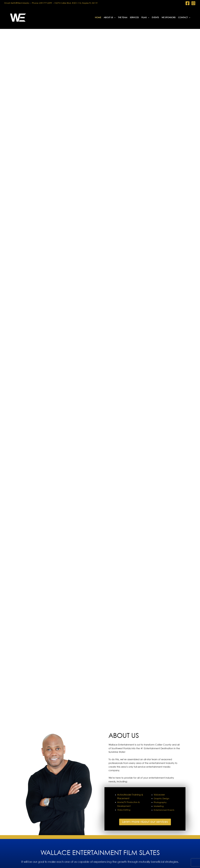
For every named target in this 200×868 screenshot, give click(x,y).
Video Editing (124, 810)
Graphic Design (161, 799)
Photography (160, 802)
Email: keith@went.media (17, 3)
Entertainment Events (164, 810)
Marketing (159, 806)
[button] (114, 18)
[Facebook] (187, 3)
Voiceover (159, 795)
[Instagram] (193, 3)
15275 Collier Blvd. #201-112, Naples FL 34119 (76, 3)
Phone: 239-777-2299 (42, 3)
